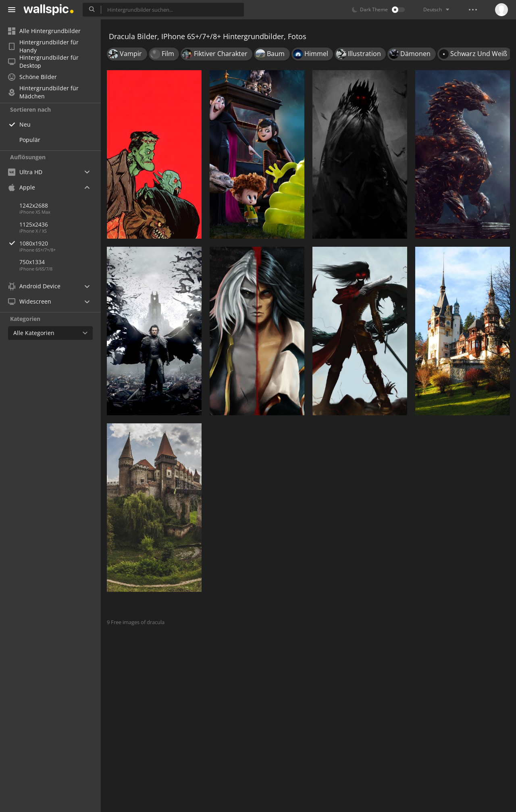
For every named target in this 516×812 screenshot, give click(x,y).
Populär (30, 140)
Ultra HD (25, 172)
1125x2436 (34, 224)
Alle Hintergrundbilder (44, 31)
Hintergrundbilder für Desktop (43, 62)
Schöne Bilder (32, 77)
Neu (25, 124)
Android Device (34, 286)
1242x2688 (34, 205)
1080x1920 (60, 243)
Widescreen (30, 301)
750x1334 (32, 262)
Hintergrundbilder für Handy (43, 46)
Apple (22, 187)
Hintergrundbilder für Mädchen (43, 92)
